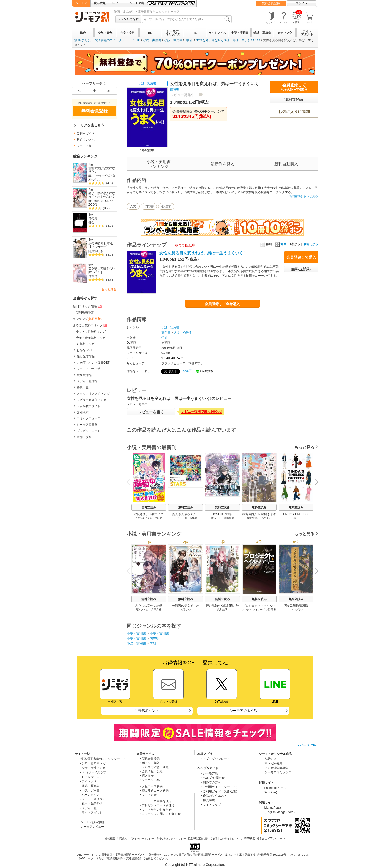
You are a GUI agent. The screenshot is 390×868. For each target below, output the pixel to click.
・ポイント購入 (149, 763)
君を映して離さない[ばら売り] (102, 270)
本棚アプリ (84, 437)
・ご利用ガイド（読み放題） (219, 791)
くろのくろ (265, 518)
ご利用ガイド (86, 133)
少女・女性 (128, 33)
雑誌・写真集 (262, 33)
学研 (189, 40)
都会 (91, 222)
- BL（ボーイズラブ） (95, 772)
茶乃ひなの (156, 518)
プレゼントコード (89, 431)
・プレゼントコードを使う (157, 805)
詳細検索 (83, 412)
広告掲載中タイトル (90, 406)
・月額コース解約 (151, 786)
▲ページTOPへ (308, 745)
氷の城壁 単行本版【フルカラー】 (101, 245)
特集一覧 (83, 387)
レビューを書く (151, 412)
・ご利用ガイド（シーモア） (219, 787)
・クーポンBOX (149, 780)
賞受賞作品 (84, 375)
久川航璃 (222, 610)
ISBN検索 (250, 839)
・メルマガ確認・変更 (154, 767)
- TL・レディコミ (91, 777)
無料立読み (149, 507)
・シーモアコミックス (276, 772)
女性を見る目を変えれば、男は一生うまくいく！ (203, 253)
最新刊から (311, 244)
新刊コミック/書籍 (88, 306)
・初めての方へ (210, 782)
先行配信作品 (86, 356)
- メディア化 (88, 808)
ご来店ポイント (147, 711)
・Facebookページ (274, 788)
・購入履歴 (146, 776)
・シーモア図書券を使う (155, 801)
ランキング (87, 319)
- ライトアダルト (91, 813)
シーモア (81, 3)
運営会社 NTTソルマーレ (271, 839)
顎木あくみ (142, 610)
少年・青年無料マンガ (91, 338)
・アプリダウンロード (215, 759)
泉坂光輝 (252, 518)
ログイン (301, 3)
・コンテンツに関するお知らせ (160, 814)
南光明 (175, 90)
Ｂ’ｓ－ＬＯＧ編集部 (186, 518)
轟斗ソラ (94, 176)
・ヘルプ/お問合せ (212, 778)
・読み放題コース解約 (154, 791)
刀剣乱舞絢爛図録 (296, 606)
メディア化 (285, 33)
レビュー (118, 3)
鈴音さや (186, 610)
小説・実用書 (240, 33)
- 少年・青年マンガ (93, 763)
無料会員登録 (271, 3)
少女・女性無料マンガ (91, 332)
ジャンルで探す (128, 19)
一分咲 (106, 176)
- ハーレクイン (90, 795)
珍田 (296, 518)
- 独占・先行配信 (91, 804)
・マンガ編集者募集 (275, 768)
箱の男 (93, 218)
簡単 (280, 244)
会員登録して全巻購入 (222, 304)
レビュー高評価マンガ (92, 400)
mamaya (94, 201)
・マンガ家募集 (272, 763)
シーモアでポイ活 (89, 369)
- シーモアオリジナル (94, 799)
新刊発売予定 (85, 313)
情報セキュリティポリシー (171, 839)
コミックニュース (89, 418)
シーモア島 (137, 3)
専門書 (149, 206)
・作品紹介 (269, 759)
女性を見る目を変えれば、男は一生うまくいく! (228, 40)
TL (195, 33)
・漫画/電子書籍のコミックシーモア (102, 759)
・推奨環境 (207, 800)
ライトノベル (217, 33)
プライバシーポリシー (142, 839)
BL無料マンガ (85, 344)
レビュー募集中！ (184, 95)
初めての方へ (86, 140)
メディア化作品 (87, 381)
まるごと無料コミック (90, 325)
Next (315, 483)
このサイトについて (231, 839)
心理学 (166, 206)
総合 (83, 33)
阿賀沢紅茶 (96, 251)
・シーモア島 (209, 773)
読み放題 (100, 3)
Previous (130, 482)
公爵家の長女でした (186, 606)
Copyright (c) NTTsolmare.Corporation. (195, 865)
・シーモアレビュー (91, 827)
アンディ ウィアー (252, 610)
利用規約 (122, 839)
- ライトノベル (90, 781)
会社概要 (110, 839)
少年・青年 (105, 33)
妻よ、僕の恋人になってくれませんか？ (102, 195)
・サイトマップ (210, 805)
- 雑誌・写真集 (90, 786)
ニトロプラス (296, 610)
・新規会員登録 (149, 759)
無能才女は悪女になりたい (102, 170)
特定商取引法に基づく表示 (203, 839)
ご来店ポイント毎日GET (93, 363)
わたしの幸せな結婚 (149, 606)
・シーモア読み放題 (91, 822)
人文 (133, 206)
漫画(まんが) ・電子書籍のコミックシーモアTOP (107, 40)
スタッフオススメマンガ (93, 394)
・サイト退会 (148, 795)
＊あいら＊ (142, 518)
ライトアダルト (307, 33)
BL (150, 33)
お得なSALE (85, 350)
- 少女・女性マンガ (93, 768)
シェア (187, 371)
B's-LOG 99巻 (222, 514)
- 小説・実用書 (90, 790)
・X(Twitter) (269, 792)
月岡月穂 (156, 610)
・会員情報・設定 (151, 771)
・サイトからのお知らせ (155, 810)
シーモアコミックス (173, 33)
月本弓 (93, 276)
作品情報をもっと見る (303, 196)
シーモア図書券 (87, 425)
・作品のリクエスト (213, 796)
